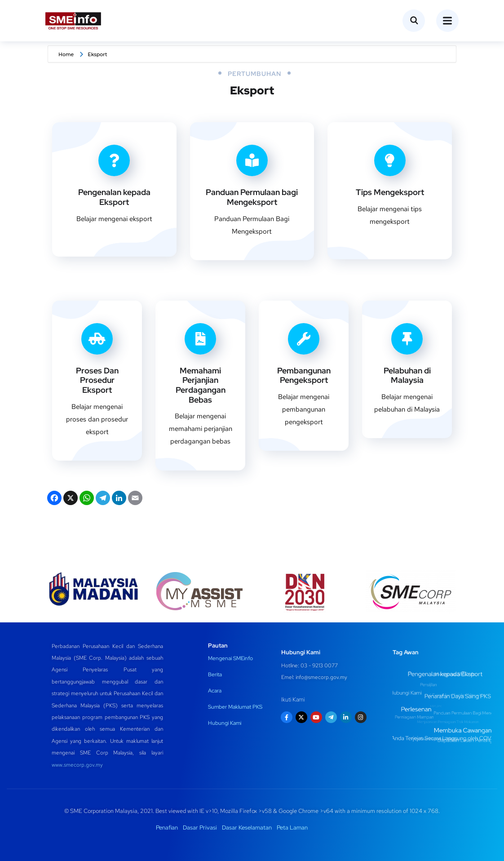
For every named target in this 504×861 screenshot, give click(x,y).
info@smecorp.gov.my (321, 677)
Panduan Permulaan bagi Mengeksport (252, 197)
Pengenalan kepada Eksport (114, 197)
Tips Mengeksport (390, 192)
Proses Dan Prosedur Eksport (97, 380)
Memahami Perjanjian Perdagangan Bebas (201, 385)
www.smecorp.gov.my (77, 765)
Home (66, 54)
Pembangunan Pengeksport (304, 375)
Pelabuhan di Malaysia (407, 375)
